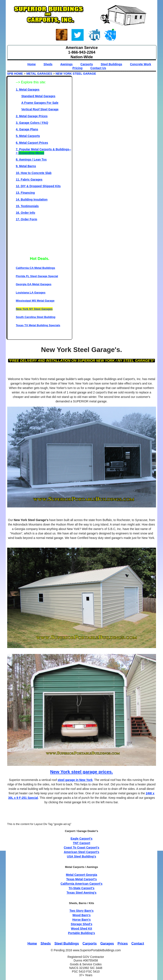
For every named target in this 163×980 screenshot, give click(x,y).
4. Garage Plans (27, 129)
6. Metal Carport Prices (32, 143)
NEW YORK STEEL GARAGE (76, 74)
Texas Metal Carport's (81, 879)
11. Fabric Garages (29, 179)
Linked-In (94, 36)
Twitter (78, 36)
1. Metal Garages (28, 90)
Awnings (66, 64)
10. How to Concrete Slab (34, 173)
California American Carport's (81, 884)
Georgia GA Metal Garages (34, 284)
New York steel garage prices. (81, 772)
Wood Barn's (81, 915)
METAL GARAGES (39, 74)
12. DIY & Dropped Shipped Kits (38, 186)
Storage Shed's (81, 924)
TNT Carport (81, 843)
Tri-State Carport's (81, 888)
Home (32, 64)
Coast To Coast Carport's (81, 848)
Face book (62, 36)
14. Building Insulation (32, 199)
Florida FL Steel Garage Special (37, 276)
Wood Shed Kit (81, 929)
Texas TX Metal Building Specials (38, 325)
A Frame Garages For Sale (40, 103)
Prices (123, 943)
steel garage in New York (75, 780)
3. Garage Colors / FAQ (32, 123)
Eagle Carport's (82, 839)
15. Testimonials (27, 206)
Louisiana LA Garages (31, 293)
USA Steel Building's (81, 856)
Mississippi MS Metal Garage (35, 301)
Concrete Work (140, 64)
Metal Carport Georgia (81, 875)
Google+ (110, 36)
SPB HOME (15, 74)
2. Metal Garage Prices (32, 116)
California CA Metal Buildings (36, 268)
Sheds (48, 64)
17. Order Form (27, 219)
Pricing (77, 68)
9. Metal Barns (26, 166)
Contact (138, 943)
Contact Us (98, 68)
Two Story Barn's (81, 911)
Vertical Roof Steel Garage (40, 109)
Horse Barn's (82, 920)
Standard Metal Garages (38, 96)
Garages (107, 943)
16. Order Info (26, 213)
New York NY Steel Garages (34, 309)
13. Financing (25, 193)
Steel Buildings (111, 64)
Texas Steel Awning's (82, 893)
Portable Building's (81, 933)
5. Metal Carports (28, 136)
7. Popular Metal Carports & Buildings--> (44, 151)
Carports (87, 64)
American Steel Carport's (82, 852)
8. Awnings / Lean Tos (31, 160)
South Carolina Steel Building (36, 317)
